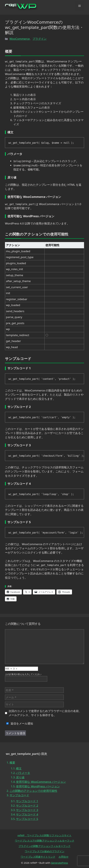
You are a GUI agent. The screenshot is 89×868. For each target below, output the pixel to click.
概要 (12, 762)
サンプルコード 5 (27, 819)
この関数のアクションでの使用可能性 (33, 791)
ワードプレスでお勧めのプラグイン (45, 851)
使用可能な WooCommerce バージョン (41, 782)
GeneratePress (59, 863)
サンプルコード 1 (27, 801)
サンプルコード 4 (27, 814)
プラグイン (40, 39)
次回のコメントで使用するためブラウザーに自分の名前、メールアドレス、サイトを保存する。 (45, 713)
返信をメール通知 (19, 723)
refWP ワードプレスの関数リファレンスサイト (45, 835)
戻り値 (20, 777)
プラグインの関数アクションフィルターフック (44, 846)
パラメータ (23, 773)
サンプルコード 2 (27, 806)
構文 (19, 768)
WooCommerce (20, 39)
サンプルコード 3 (27, 810)
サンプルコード (19, 795)
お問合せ (64, 857)
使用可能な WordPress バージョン (38, 786)
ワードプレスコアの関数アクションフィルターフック (45, 841)
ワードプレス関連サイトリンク (38, 857)
